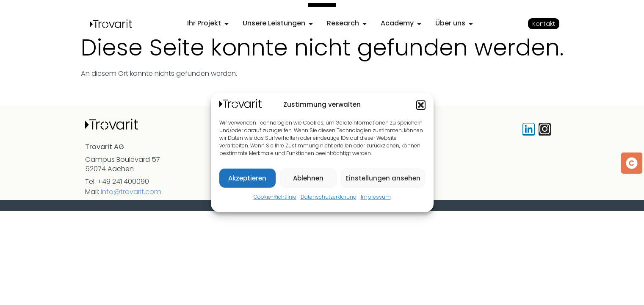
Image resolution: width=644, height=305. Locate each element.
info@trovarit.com (131, 192)
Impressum (376, 197)
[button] (421, 105)
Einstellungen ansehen (383, 178)
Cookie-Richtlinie (275, 197)
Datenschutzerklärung (329, 197)
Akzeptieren (247, 178)
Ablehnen (308, 178)
